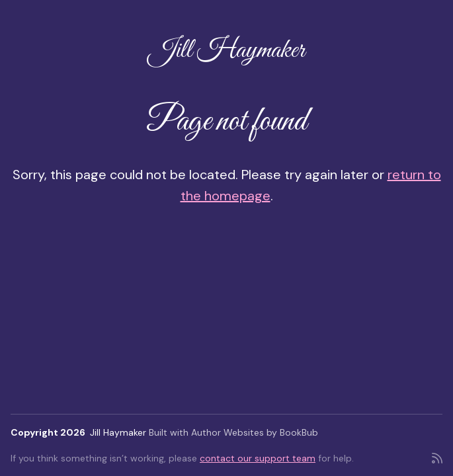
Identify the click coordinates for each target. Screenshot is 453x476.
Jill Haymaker (226, 51)
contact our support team (258, 458)
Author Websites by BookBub (255, 432)
